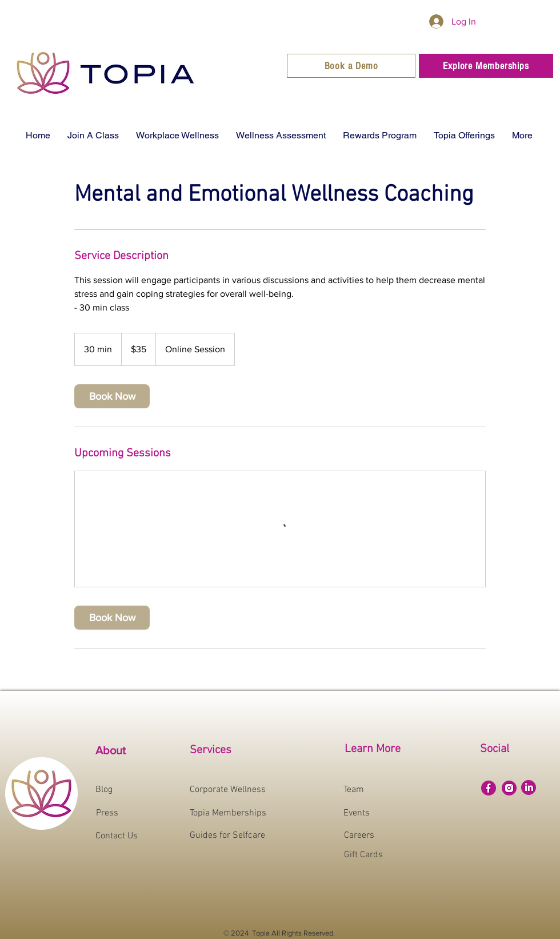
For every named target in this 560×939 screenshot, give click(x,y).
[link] (112, 396)
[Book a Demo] (351, 66)
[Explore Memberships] (486, 66)
